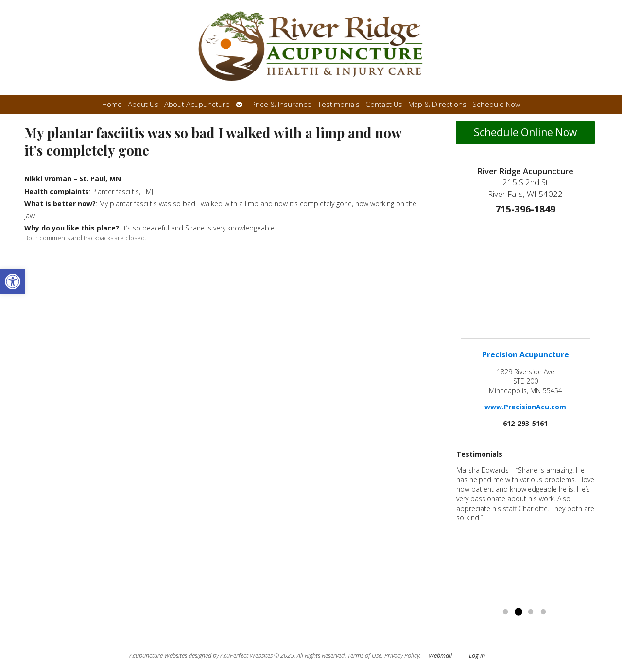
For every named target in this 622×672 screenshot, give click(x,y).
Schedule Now (496, 104)
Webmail (440, 656)
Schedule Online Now (525, 132)
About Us (143, 104)
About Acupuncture (197, 104)
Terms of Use (364, 656)
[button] (13, 282)
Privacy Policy (402, 656)
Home (112, 104)
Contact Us (384, 104)
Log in (477, 656)
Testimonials (338, 104)
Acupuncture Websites (158, 656)
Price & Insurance (281, 104)
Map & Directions (437, 104)
